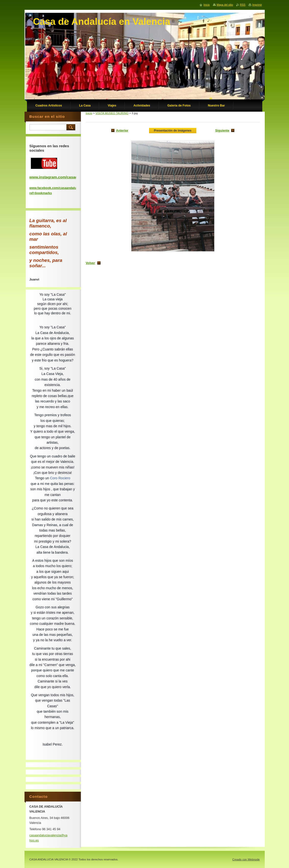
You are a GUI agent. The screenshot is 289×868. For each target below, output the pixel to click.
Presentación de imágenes (173, 131)
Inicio (89, 113)
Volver (90, 263)
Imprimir (257, 5)
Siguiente (222, 130)
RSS (243, 5)
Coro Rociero (60, 478)
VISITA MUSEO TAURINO (112, 113)
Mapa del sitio (225, 5)
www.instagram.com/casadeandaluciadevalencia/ (73, 177)
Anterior (122, 130)
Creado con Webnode (246, 859)
